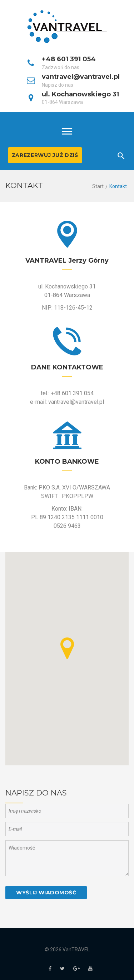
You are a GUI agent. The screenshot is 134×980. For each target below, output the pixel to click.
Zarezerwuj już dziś (45, 155)
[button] (67, 648)
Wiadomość (67, 858)
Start (98, 186)
